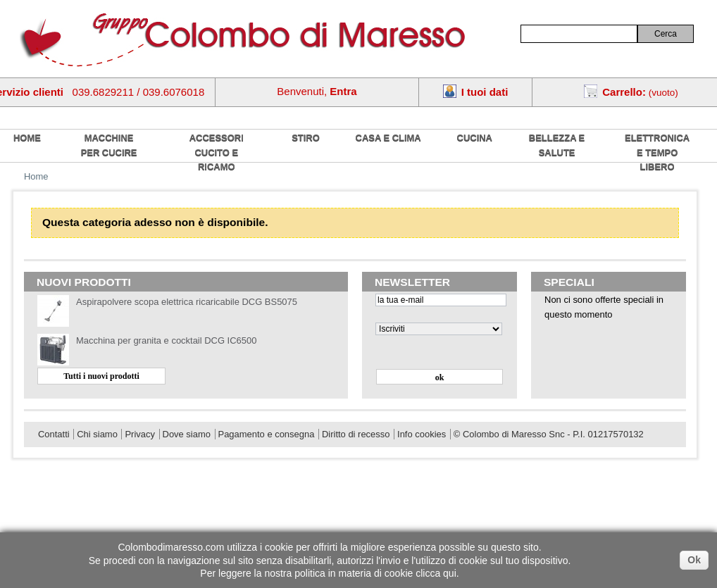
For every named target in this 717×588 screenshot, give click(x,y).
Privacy (139, 434)
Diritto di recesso (356, 434)
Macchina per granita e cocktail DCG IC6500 (166, 340)
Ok (694, 560)
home (27, 138)
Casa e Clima (388, 138)
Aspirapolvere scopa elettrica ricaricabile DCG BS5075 (187, 302)
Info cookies (422, 434)
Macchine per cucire (109, 145)
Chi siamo (97, 434)
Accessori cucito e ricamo (217, 152)
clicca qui (436, 573)
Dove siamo (187, 434)
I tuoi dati (485, 92)
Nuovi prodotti (84, 282)
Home (36, 176)
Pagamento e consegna (267, 434)
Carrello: (624, 92)
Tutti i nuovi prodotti (101, 376)
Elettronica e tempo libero (657, 152)
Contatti (54, 434)
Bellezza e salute (557, 145)
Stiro (306, 138)
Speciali (569, 282)
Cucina (475, 138)
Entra (343, 91)
